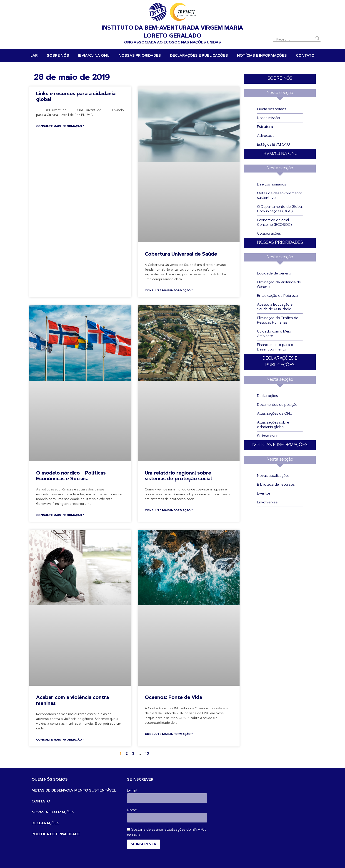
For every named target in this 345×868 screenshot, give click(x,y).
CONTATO (41, 802)
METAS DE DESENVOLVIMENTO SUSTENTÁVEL (74, 791)
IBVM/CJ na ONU (94, 56)
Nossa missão (269, 118)
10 (147, 754)
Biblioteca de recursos (276, 485)
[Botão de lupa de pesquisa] (317, 38)
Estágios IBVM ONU (273, 145)
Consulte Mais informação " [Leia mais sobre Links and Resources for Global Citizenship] (60, 126)
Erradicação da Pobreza (277, 296)
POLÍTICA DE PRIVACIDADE (56, 834)
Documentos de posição (277, 405)
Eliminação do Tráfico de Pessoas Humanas (278, 320)
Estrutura (265, 127)
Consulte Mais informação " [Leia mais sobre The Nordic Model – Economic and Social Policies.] (60, 515)
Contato (305, 56)
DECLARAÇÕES (45, 823)
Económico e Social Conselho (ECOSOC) (274, 223)
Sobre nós (58, 56)
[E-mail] (167, 798)
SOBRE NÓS (280, 79)
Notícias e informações (262, 56)
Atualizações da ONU (275, 414)
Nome (132, 810)
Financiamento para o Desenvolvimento (275, 347)
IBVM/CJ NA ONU (280, 154)
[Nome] (167, 818)
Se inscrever (267, 436)
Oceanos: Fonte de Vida (173, 698)
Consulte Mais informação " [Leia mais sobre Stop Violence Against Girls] (60, 740)
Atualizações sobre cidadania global (273, 425)
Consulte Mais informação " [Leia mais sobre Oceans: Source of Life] (169, 734)
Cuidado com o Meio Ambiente (274, 334)
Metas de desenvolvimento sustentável (280, 196)
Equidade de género (274, 274)
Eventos (264, 494)
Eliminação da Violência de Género (279, 285)
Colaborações (269, 234)
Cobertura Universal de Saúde (181, 254)
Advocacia (266, 136)
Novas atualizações (273, 476)
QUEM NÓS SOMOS (50, 780)
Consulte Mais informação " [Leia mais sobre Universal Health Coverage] (169, 291)
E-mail (132, 791)
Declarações (267, 396)
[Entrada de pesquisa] (295, 39)
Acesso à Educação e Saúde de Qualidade (275, 307)
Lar (34, 56)
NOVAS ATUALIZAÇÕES (53, 812)
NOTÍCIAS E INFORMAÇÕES (280, 445)
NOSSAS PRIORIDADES (140, 56)
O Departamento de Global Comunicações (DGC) (280, 209)
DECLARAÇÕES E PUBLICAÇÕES (199, 56)
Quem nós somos (272, 109)
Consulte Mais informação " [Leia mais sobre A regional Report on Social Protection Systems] (169, 510)
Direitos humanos (272, 185)
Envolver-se (267, 503)
